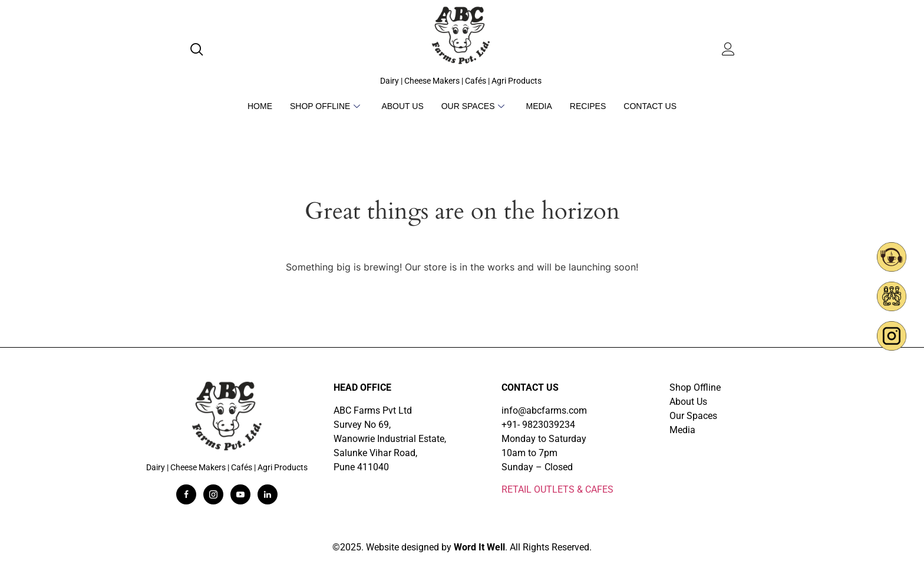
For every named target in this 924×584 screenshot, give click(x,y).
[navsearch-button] (199, 51)
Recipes (588, 106)
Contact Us (650, 106)
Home (260, 106)
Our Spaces (473, 106)
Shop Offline (325, 106)
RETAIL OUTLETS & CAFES (557, 489)
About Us (402, 106)
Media (539, 106)
